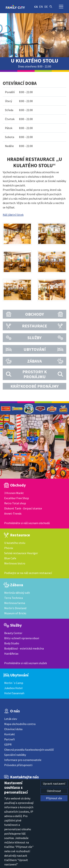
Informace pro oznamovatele (23, 760)
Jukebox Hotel (13, 688)
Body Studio (12, 643)
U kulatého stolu (15, 543)
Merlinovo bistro (15, 563)
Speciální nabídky (15, 755)
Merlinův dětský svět (17, 593)
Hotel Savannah (14, 693)
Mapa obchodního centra (20, 724)
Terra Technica (14, 598)
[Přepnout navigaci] (61, 7)
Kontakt (10, 734)
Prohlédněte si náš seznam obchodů (27, 523)
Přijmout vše (54, 798)
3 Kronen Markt (14, 493)
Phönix (9, 548)
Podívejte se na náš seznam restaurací (28, 573)
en (41, 7)
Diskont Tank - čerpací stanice (23, 508)
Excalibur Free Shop (17, 498)
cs (36, 7)
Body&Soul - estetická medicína (24, 648)
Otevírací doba (13, 729)
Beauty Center (13, 633)
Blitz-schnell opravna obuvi (22, 638)
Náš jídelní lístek (13, 215)
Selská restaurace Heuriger (21, 553)
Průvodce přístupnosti (18, 765)
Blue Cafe (10, 558)
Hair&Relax (11, 654)
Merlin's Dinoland (15, 608)
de (46, 7)
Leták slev (11, 719)
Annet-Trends (13, 513)
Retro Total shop (15, 503)
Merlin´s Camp (14, 683)
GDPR (8, 744)
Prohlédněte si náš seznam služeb (26, 663)
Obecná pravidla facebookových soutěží (29, 750)
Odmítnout (54, 791)
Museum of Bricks (15, 613)
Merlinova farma (15, 603)
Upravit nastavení (54, 783)
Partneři (9, 739)
